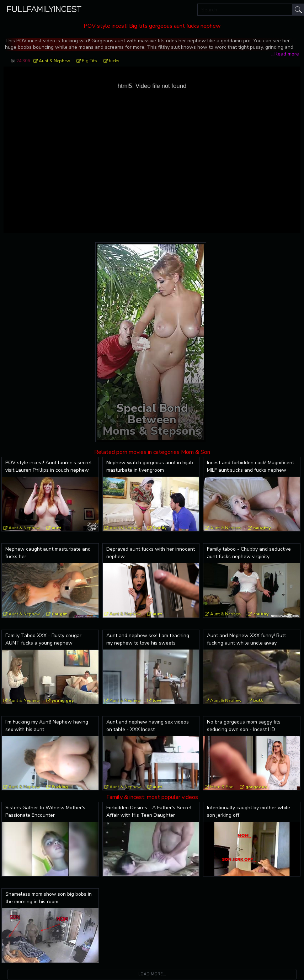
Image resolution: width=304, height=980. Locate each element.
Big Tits (89, 61)
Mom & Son (222, 787)
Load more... (152, 974)
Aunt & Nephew (54, 61)
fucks (114, 61)
